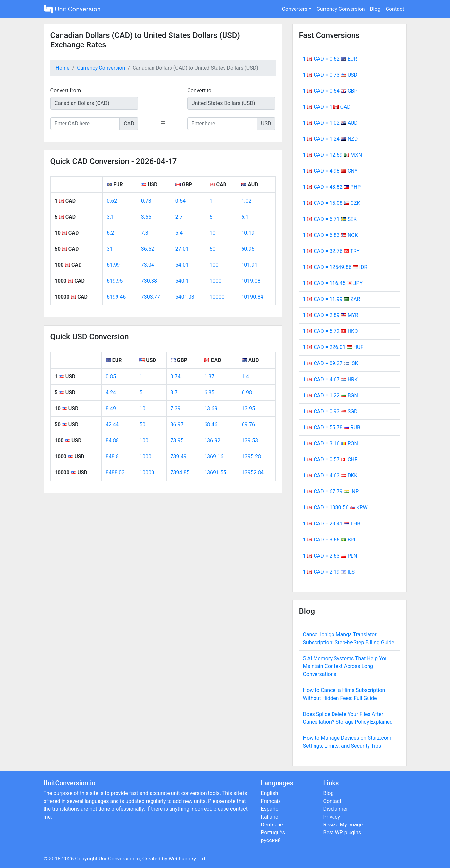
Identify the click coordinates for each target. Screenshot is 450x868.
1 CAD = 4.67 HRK (330, 379)
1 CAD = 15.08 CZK (332, 203)
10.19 (248, 233)
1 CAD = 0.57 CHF (330, 460)
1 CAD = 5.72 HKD (331, 331)
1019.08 (251, 281)
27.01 (182, 249)
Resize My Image (343, 825)
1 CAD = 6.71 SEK (330, 219)
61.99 (113, 265)
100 (214, 265)
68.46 (211, 425)
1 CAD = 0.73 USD (330, 75)
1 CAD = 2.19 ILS (329, 572)
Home (63, 68)
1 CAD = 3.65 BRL (330, 540)
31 (110, 249)
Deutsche (272, 825)
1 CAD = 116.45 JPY (333, 283)
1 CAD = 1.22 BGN (331, 395)
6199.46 (116, 297)
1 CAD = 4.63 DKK (330, 476)
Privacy (332, 817)
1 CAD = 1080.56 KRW (335, 508)
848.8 (112, 457)
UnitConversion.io (119, 859)
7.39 (176, 408)
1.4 (245, 376)
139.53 (250, 441)
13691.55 (215, 473)
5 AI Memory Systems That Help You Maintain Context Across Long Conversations (345, 666)
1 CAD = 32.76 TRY (331, 251)
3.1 (110, 217)
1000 (216, 281)
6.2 (110, 233)
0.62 (112, 201)
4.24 (111, 392)
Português (273, 833)
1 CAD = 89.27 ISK (331, 363)
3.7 (174, 392)
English (270, 793)
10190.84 (252, 297)
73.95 (177, 441)
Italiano (270, 817)
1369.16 (214, 457)
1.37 (209, 376)
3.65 (146, 217)
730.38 (149, 281)
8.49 (111, 408)
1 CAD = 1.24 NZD (331, 139)
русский (271, 840)
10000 (217, 297)
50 (213, 249)
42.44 (112, 425)
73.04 (148, 265)
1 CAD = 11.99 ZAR (332, 299)
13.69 (211, 408)
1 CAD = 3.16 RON (331, 443)
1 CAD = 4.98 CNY (330, 171)
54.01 (182, 265)
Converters (295, 9)
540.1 (182, 281)
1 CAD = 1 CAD (327, 107)
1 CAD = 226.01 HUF (333, 347)
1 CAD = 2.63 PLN (330, 556)
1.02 (246, 201)
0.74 (176, 376)
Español (270, 809)
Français (271, 801)
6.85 (209, 392)
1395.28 (251, 457)
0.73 (146, 201)
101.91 (249, 265)
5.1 (245, 217)
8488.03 (115, 473)
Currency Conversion (341, 9)
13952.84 (253, 473)
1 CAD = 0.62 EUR (330, 59)
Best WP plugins (342, 833)
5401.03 (185, 297)
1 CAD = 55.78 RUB (332, 427)
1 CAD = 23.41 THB (332, 524)
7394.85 (180, 473)
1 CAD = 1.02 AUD (330, 123)
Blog (375, 9)
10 (213, 233)
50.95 (248, 249)
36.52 (148, 249)
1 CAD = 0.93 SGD (330, 411)
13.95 (248, 408)
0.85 (111, 376)
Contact (395, 9)
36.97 (177, 425)
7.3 (145, 233)
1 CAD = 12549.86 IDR (335, 267)
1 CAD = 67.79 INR (331, 492)
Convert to (199, 90)
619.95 (115, 281)
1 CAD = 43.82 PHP (332, 187)
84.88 (112, 441)
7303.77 (151, 297)
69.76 (248, 425)
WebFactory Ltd (187, 859)
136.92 (212, 441)
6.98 (247, 392)
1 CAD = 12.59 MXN (333, 155)
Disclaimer (336, 809)
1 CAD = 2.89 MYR (331, 315)
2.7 (179, 217)
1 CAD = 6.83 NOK (331, 235)
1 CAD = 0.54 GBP (330, 91)
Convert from (66, 90)
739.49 (179, 457)
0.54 (180, 201)
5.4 (179, 233)
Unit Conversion (72, 9)
